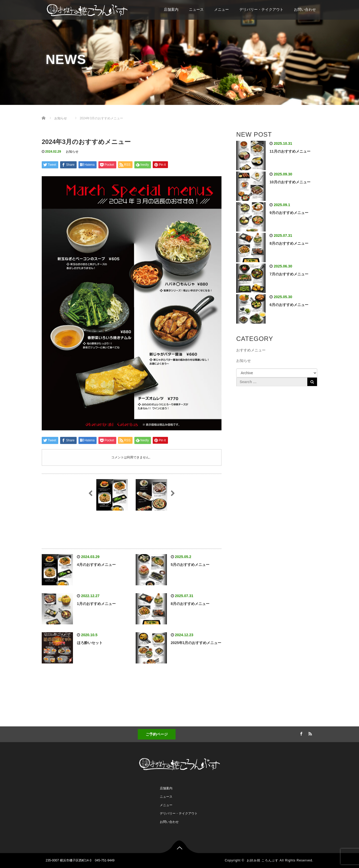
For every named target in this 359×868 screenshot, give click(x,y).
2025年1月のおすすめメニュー (196, 643)
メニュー (221, 9)
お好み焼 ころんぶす (263, 860)
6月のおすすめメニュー (289, 305)
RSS (309, 733)
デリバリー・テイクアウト (261, 9)
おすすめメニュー (251, 350)
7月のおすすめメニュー (289, 274)
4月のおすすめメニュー (96, 565)
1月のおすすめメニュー (96, 604)
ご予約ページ (157, 734)
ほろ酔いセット (90, 643)
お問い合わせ (305, 9)
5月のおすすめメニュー (190, 565)
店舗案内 (171, 9)
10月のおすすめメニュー (290, 182)
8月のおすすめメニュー (190, 604)
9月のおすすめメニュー (289, 213)
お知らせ (72, 152)
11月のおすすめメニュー (290, 151)
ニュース (196, 9)
